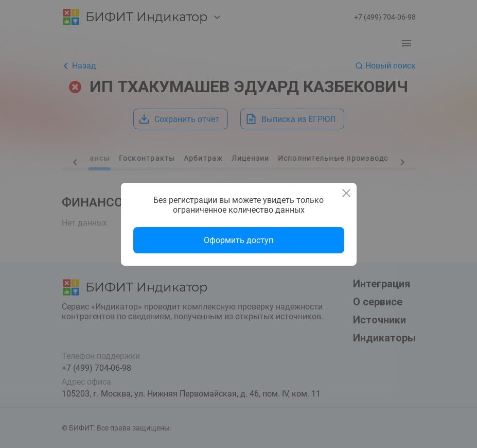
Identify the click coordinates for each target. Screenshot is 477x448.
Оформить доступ (238, 240)
